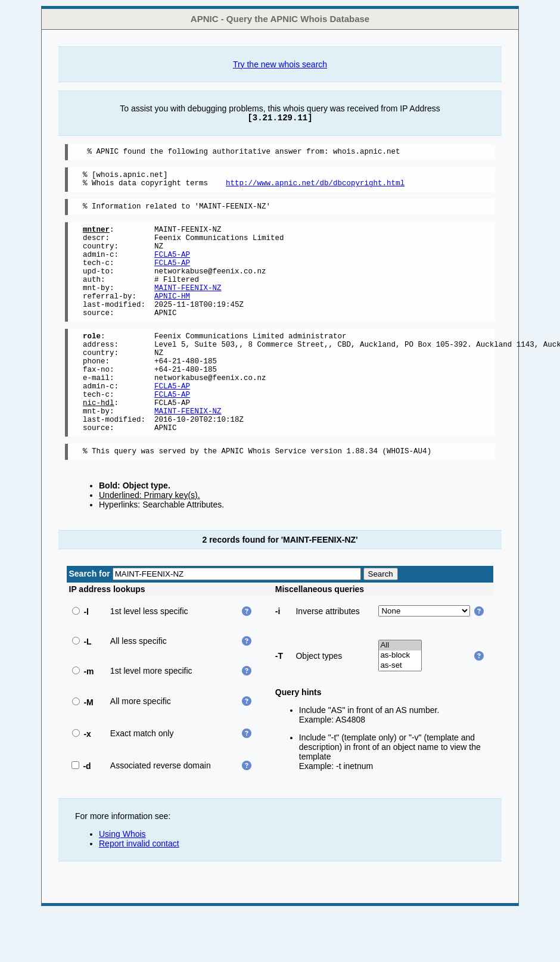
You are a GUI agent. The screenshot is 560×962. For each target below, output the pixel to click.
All (400, 695)
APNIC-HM (172, 319)
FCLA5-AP (172, 268)
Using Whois (122, 884)
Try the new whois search (280, 64)
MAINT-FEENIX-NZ (188, 309)
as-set (400, 716)
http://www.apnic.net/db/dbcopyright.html (315, 188)
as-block (400, 706)
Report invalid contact (139, 893)
